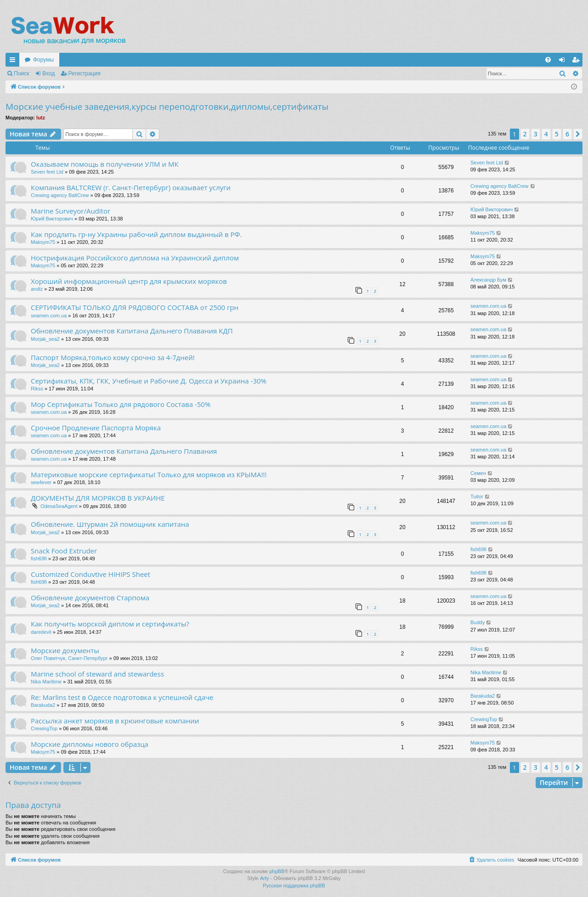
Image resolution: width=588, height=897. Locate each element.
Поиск (21, 73)
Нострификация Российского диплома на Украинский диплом (135, 258)
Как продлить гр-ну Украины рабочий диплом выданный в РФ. (136, 234)
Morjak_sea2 (45, 339)
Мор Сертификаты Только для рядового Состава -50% (121, 404)
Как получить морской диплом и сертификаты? (110, 624)
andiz (37, 289)
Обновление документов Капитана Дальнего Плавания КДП (132, 331)
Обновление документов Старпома (90, 598)
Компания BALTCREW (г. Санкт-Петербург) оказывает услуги (131, 187)
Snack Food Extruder (64, 551)
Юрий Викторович (52, 219)
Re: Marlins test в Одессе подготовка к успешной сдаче (122, 697)
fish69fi (39, 559)
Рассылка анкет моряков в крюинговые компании (115, 721)
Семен (478, 473)
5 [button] (557, 134)
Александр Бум (488, 280)
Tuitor (477, 496)
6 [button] (567, 134)
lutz (41, 118)
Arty (265, 878)
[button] (578, 134)
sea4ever (41, 482)
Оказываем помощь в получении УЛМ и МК (105, 164)
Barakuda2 (43, 705)
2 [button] (525, 134)
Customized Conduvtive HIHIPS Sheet (90, 574)
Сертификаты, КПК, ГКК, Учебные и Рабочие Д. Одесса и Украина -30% (149, 381)
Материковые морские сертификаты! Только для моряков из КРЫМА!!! (149, 474)
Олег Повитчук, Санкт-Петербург (69, 658)
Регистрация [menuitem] (577, 62)
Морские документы (65, 650)
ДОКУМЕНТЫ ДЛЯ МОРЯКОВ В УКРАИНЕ (98, 498)
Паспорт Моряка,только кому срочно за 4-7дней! (113, 357)
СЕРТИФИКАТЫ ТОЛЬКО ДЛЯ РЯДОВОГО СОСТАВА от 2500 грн (135, 307)
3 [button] (536, 134)
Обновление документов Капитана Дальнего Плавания (124, 451)
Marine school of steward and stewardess (97, 674)
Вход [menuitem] (564, 62)
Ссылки (14, 62)
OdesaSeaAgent (59, 506)
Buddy (478, 622)
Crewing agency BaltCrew (60, 195)
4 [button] (546, 134)
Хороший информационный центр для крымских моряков (129, 281)
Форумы (43, 60)
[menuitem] (548, 60)
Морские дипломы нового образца (90, 744)
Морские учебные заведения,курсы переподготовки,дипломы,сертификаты (167, 107)
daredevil (41, 632)
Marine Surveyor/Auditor (71, 211)
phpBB (277, 871)
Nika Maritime (46, 682)
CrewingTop (44, 728)
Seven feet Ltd (47, 172)
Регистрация (85, 73)
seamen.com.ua (49, 316)
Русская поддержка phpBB (294, 886)
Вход (48, 73)
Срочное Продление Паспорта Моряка (96, 428)
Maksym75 (43, 242)
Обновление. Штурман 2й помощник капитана (110, 524)
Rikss (37, 389)
